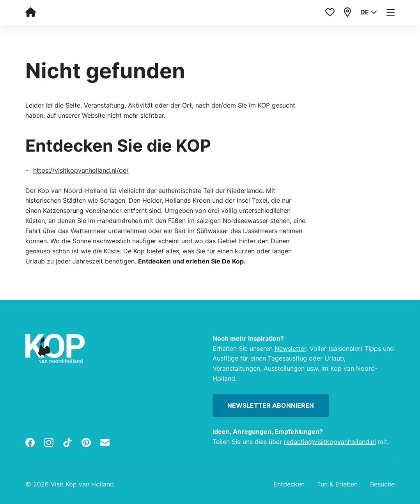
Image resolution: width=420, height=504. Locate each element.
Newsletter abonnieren (271, 405)
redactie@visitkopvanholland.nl (330, 442)
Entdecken (289, 484)
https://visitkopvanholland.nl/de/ (81, 170)
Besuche (382, 484)
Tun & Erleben (337, 484)
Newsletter (290, 348)
